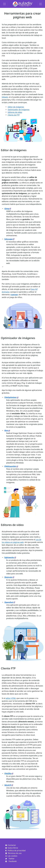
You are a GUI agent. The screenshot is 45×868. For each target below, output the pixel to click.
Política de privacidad (15, 850)
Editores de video (15, 112)
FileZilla (8, 773)
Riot (6, 430)
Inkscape (8, 239)
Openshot (9, 602)
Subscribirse (12, 848)
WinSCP (8, 785)
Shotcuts (8, 577)
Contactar (11, 845)
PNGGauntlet (10, 466)
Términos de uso (13, 853)
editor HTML (11, 698)
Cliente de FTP (14, 115)
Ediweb (5, 97)
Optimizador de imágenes (19, 110)
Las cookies (11, 856)
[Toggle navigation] (5, 4)
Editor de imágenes (16, 107)
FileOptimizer (10, 397)
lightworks (9, 557)
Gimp (7, 209)
